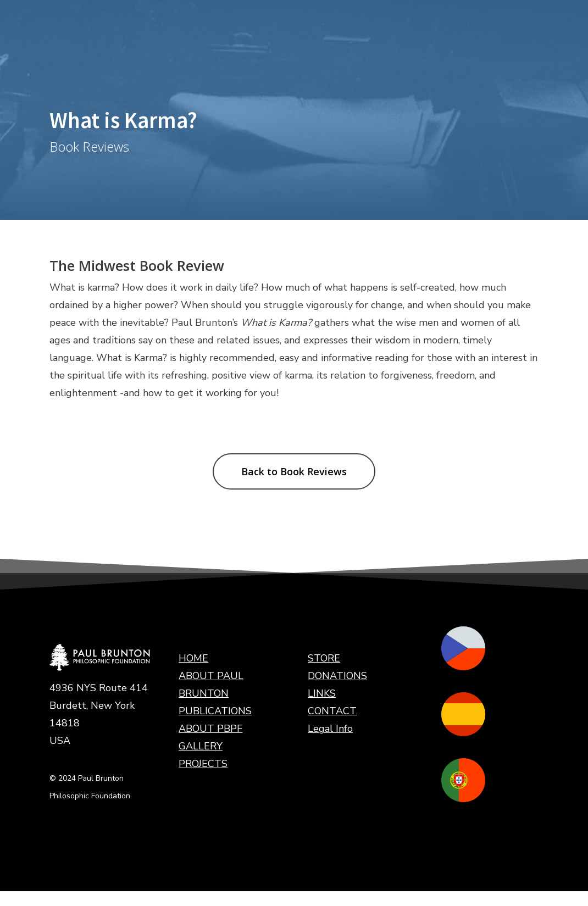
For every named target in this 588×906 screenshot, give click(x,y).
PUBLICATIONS (215, 711)
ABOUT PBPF (210, 729)
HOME (193, 658)
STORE (324, 658)
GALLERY (201, 746)
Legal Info (330, 729)
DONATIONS (337, 676)
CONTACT (332, 711)
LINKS (322, 693)
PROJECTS (203, 764)
